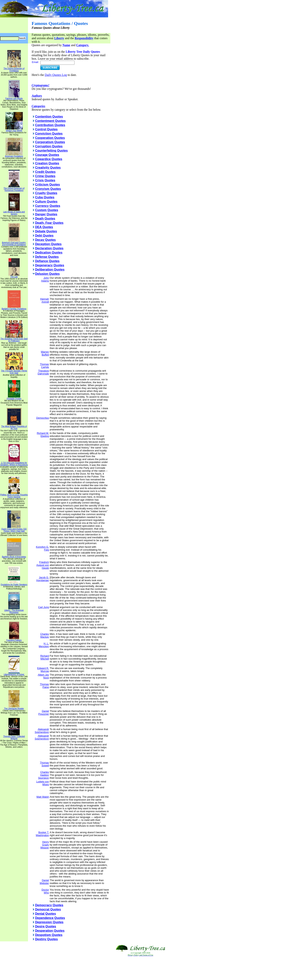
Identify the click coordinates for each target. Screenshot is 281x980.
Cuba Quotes (45, 197)
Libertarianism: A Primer (14, 673)
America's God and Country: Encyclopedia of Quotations (14, 243)
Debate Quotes (46, 231)
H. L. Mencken (44, 645)
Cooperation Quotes (50, 138)
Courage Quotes (47, 155)
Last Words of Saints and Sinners (14, 212)
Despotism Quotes (49, 935)
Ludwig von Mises (43, 783)
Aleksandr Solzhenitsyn (42, 731)
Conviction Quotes (49, 134)
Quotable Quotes (14, 398)
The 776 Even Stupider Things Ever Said (14, 371)
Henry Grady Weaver (45, 845)
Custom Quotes (47, 210)
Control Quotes (46, 129)
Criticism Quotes (47, 185)
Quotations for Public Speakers (14, 584)
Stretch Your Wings (14, 130)
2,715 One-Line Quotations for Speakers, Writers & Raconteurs (14, 463)
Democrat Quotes (48, 909)
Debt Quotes (44, 236)
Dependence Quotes (50, 918)
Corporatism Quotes (50, 142)
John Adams (45, 279)
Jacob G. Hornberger (43, 579)
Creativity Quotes (48, 168)
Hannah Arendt (45, 300)
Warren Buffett (45, 353)
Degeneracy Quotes (50, 265)
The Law (14, 276)
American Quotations (14, 155)
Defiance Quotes (47, 261)
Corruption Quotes (49, 146)
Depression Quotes (49, 922)
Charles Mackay (45, 635)
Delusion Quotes (47, 274)
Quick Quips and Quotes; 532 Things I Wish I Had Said (14, 529)
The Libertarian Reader (14, 708)
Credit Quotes (45, 172)
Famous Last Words (14, 98)
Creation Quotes (47, 163)
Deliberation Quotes (50, 270)
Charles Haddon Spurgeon (43, 775)
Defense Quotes (47, 257)
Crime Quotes (45, 176)
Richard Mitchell (45, 657)
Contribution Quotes (50, 125)
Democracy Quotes (49, 905)
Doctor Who (45, 891)
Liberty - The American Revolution (14, 610)
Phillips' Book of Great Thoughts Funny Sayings (14, 495)
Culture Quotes (46, 202)
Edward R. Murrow (43, 670)
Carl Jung (44, 607)
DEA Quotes (44, 227)
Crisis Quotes (45, 180)
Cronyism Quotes (48, 189)
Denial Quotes (46, 914)
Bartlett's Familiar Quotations (14, 308)
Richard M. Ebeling (43, 435)
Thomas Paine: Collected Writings (14, 737)
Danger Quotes (46, 214)
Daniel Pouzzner (44, 712)
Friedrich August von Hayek (43, 565)
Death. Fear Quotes (49, 223)
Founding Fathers (14, 639)
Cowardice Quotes (49, 159)
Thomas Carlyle (44, 366)
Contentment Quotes (50, 121)
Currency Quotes (48, 206)
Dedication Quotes (49, 253)
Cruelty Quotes (46, 193)
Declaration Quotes (49, 248)
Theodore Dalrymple (43, 372)
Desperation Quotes (50, 931)
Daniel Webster (44, 882)
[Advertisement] (140, 968)
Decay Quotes (45, 240)
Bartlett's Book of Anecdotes (14, 556)
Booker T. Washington (42, 834)
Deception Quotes (48, 244)
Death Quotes (45, 219)
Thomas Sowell (44, 764)
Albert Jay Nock (43, 676)
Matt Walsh (43, 797)
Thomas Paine (44, 686)
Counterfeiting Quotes (51, 151)
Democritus (43, 418)
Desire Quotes (46, 926)
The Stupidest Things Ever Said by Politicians (14, 339)
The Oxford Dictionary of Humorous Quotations (14, 188)
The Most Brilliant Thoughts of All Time (14, 427)
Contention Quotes (49, 117)
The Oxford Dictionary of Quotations (14, 69)
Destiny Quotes (46, 939)
